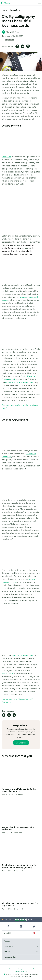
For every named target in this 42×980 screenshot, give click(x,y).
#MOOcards (7, 673)
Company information (21, 971)
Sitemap (36, 969)
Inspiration (15, 10)
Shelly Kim (6, 157)
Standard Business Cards (23, 655)
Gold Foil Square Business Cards (20, 382)
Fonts (30, 969)
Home (5, 10)
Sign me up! (21, 743)
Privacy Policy (22, 969)
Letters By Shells (12, 126)
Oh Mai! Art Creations (15, 420)
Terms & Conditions (9, 969)
